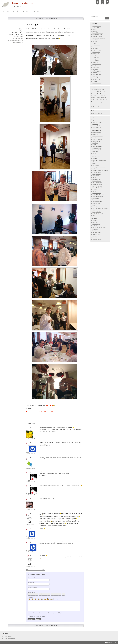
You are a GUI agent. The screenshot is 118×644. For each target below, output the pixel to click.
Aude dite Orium (96, 141)
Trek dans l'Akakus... (97, 128)
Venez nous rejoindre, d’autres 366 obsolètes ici (39, 412)
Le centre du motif (97, 193)
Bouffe (13, 42)
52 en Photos (101, 94)
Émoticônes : (31, 597)
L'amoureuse (95, 69)
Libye (95, 59)
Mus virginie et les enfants (99, 167)
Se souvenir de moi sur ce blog (37, 616)
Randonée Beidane (97, 126)
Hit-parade (95, 73)
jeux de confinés (96, 80)
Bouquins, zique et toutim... (99, 38)
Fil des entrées (8, 637)
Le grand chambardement (98, 195)
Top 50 (94, 66)
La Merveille (96, 78)
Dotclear (94, 153)
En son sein (95, 81)
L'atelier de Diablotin (97, 184)
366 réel (96, 43)
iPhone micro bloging (97, 35)
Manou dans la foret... (98, 188)
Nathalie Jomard (96, 231)
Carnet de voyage (97, 54)
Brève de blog (97, 28)
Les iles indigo (96, 176)
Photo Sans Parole (97, 74)
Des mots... (95, 42)
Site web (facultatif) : (33, 587)
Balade (106, 96)
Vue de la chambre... (97, 47)
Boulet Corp (95, 226)
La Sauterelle (96, 62)
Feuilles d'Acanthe (97, 181)
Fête (22, 42)
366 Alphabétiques (96, 90)
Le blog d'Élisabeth (97, 212)
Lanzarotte (96, 61)
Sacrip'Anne (95, 143)
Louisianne (30, 501)
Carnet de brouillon (97, 133)
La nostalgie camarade (98, 33)
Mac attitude (95, 40)
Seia (29, 550)
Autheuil (95, 236)
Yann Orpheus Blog (97, 146)
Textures (94, 177)
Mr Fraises (95, 190)
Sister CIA (95, 145)
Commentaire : (31, 592)
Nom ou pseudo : (32, 578)
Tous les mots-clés (95, 107)
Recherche (95, 16)
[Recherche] (98, 19)
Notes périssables (97, 174)
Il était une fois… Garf (98, 214)
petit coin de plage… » (52, 19)
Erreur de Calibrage (97, 140)
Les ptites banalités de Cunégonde (100, 171)
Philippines (96, 57)
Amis (98, 96)
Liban (95, 55)
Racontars (95, 138)
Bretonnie (104, 98)
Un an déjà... (95, 76)
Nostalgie (100, 102)
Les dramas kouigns (97, 202)
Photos (94, 29)
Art (22, 40)
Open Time (95, 134)
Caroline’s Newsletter (98, 238)
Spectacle (106, 102)
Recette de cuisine (97, 83)
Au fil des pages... (97, 71)
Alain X (94, 215)
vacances (93, 104)
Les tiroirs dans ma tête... (98, 200)
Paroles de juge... (96, 234)
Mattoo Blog (95, 169)
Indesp (94, 191)
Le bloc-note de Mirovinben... (99, 160)
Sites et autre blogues (97, 36)
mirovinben (31, 460)
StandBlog (95, 221)
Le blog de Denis (96, 203)
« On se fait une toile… (40, 19)
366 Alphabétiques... (97, 113)
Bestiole (93, 98)
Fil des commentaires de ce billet (36, 570)
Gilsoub (30, 516)
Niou (29, 480)
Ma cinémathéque (97, 64)
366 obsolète (13, 40)
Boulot (98, 98)
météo (97, 100)
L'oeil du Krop (96, 198)
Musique (94, 102)
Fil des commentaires (9, 639)
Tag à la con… (96, 49)
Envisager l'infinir (97, 148)
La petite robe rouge (97, 240)
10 (27, 556)
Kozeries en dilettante (98, 136)
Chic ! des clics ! (96, 52)
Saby (94, 205)
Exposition (18, 42)
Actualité (18, 40)
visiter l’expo (49, 405)
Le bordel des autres (97, 50)
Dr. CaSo (30, 430)
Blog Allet (95, 158)
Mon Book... (95, 124)
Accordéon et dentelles (98, 196)
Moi (101, 100)
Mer (93, 100)
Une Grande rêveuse (97, 183)
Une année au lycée (97, 233)
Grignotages (95, 222)
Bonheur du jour (96, 224)
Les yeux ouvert (96, 165)
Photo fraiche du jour (97, 122)
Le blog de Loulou (97, 172)
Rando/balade (96, 67)
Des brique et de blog (97, 186)
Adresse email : (32, 583)
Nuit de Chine (96, 207)
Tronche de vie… (19, 38)
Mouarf (105, 100)
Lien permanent (19, 36)
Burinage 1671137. (97, 179)
